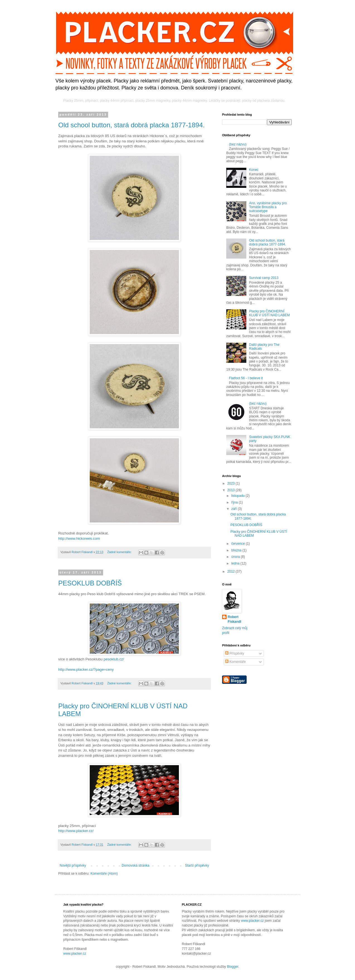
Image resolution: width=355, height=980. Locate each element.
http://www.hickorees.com (79, 538)
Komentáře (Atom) (104, 874)
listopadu (238, 496)
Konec (254, 170)
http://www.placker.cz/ (76, 831)
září (234, 509)
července (239, 544)
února (236, 557)
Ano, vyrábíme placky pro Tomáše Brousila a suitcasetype (268, 207)
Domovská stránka (136, 865)
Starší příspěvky (197, 865)
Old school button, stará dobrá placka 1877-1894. (132, 125)
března (237, 550)
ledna (236, 563)
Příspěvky (235, 653)
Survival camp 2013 (264, 278)
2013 (232, 490)
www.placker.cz (75, 954)
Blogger (233, 967)
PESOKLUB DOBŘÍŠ (90, 583)
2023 (232, 483)
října (235, 502)
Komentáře (235, 662)
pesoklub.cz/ (114, 659)
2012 (232, 572)
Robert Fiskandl (234, 619)
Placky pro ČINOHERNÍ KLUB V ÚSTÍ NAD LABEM (269, 313)
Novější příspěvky (73, 865)
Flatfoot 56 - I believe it (246, 378)
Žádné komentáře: (120, 552)
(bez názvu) (238, 144)
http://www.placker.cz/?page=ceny (86, 669)
